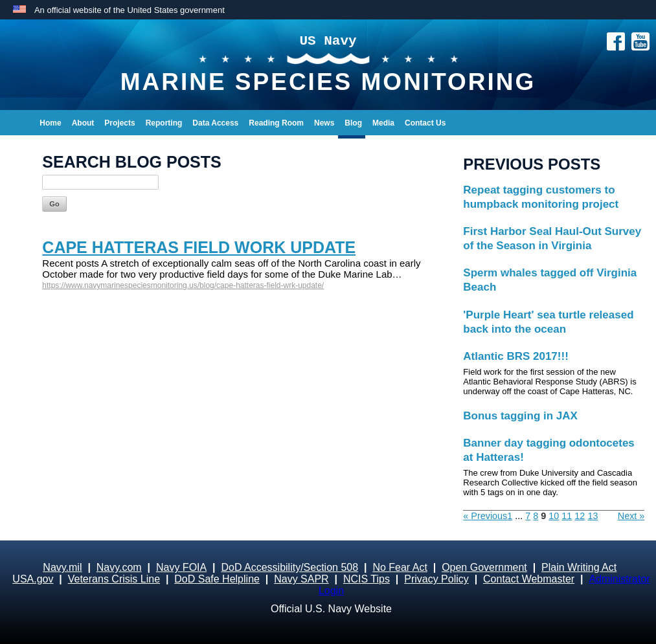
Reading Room (276, 123)
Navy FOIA (181, 567)
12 (580, 516)
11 (567, 516)
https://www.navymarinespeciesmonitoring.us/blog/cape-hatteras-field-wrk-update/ (183, 285)
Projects (119, 123)
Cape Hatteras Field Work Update (199, 247)
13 (593, 516)
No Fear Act (400, 567)
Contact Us (425, 123)
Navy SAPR (301, 579)
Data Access (215, 123)
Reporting (164, 123)
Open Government (484, 567)
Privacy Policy (436, 579)
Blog (353, 123)
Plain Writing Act (579, 567)
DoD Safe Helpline (217, 579)
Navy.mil (62, 567)
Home (50, 123)
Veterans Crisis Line (114, 579)
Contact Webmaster (529, 579)
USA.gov (33, 579)
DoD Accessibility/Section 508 (289, 567)
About (83, 123)
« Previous (485, 516)
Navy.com (119, 567)
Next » (631, 516)
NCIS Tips (367, 579)
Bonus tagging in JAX (520, 416)
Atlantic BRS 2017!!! (515, 356)
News (324, 123)
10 (554, 516)
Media (383, 123)
